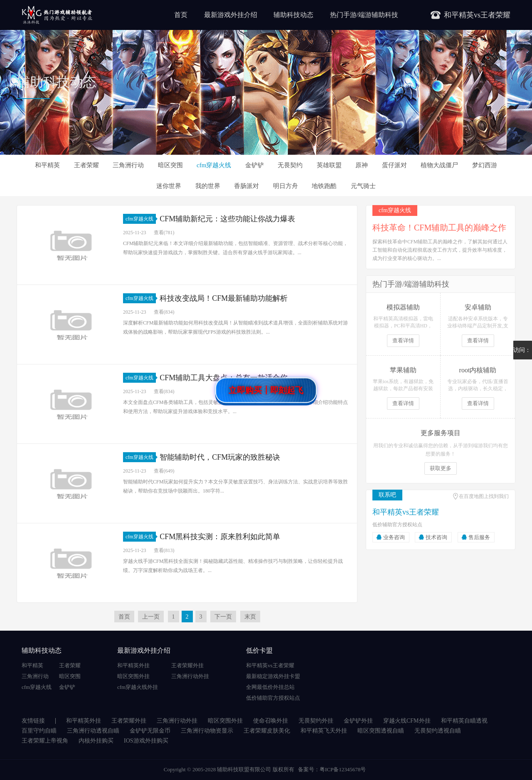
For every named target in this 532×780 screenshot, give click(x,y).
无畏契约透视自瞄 (438, 731)
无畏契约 (290, 165)
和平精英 (47, 165)
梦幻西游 (485, 165)
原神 (362, 165)
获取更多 (441, 468)
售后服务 (479, 537)
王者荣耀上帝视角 (45, 741)
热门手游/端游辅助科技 (364, 15)
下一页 (223, 617)
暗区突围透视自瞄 (381, 731)
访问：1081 (522, 353)
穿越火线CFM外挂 (407, 721)
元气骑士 (363, 186)
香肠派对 (246, 186)
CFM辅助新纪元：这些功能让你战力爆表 (227, 219)
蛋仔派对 (394, 165)
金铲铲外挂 (358, 721)
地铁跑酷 (324, 186)
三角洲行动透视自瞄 (93, 731)
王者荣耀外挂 (187, 665)
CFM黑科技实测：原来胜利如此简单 (220, 537)
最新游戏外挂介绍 (231, 15)
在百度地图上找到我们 (484, 496)
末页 (250, 617)
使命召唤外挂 (271, 721)
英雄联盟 (329, 165)
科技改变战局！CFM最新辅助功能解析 (224, 298)
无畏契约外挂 (316, 721)
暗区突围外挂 (133, 676)
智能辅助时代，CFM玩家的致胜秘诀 (220, 457)
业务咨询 (394, 537)
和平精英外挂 (133, 665)
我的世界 (208, 186)
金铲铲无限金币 (150, 731)
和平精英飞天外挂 (324, 731)
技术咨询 (436, 537)
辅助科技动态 (293, 15)
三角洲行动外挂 (190, 676)
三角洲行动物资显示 (207, 731)
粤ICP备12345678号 (343, 769)
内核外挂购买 (96, 741)
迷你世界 (169, 186)
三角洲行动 (128, 165)
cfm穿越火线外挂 (138, 687)
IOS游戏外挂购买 (146, 741)
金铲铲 (255, 165)
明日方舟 (286, 186)
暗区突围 (170, 165)
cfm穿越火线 (214, 165)
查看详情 (403, 340)
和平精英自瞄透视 (464, 721)
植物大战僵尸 (439, 165)
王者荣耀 (86, 165)
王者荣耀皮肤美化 (267, 731)
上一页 (151, 617)
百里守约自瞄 (39, 731)
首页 (181, 15)
